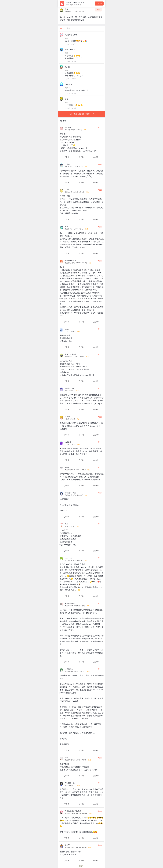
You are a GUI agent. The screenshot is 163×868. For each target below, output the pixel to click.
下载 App (99, 4)
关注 (98, 10)
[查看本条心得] (82, 142)
